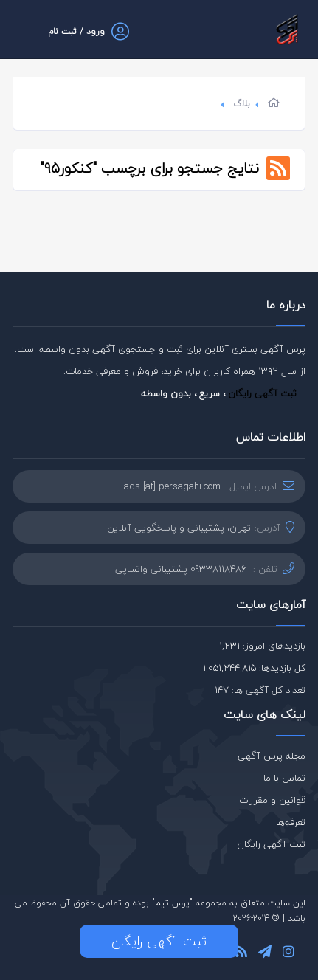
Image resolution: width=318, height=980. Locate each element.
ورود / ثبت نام (76, 31)
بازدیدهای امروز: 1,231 (262, 646)
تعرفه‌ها (291, 822)
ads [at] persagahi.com (172, 486)
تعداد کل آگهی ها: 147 (260, 690)
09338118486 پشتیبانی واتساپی (181, 569)
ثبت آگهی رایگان (262, 393)
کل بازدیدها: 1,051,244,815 (254, 668)
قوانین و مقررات (272, 800)
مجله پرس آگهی (272, 756)
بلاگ (242, 104)
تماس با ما (284, 778)
